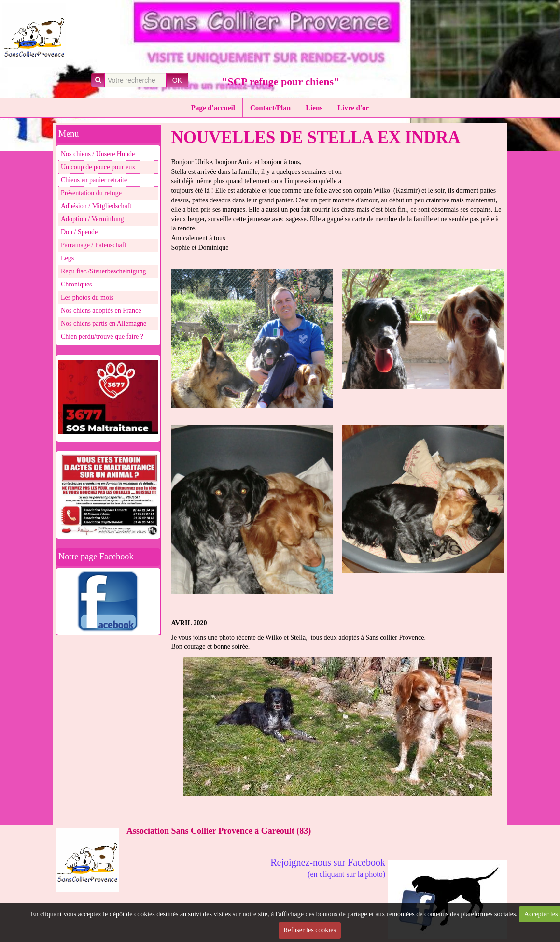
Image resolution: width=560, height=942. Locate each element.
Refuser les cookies (310, 930)
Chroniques (77, 284)
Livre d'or (353, 108)
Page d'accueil (213, 108)
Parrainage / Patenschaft (93, 245)
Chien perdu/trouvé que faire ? (102, 336)
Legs (67, 258)
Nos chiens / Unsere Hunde (98, 154)
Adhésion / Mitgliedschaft (96, 206)
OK (177, 80)
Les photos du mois (87, 297)
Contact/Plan (270, 108)
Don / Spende (79, 232)
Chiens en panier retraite (94, 180)
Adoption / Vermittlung (92, 219)
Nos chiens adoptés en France (101, 310)
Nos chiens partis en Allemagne (104, 323)
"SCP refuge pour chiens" (280, 81)
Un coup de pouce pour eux (98, 167)
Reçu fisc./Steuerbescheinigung (104, 271)
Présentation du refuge (91, 193)
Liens (314, 108)
